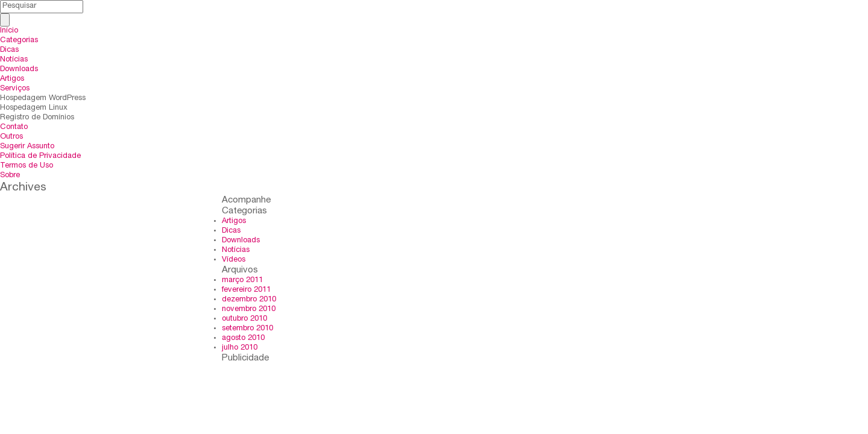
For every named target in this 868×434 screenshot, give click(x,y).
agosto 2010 (243, 338)
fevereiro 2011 (246, 290)
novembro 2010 (249, 310)
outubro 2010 (244, 319)
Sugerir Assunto (27, 147)
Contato (14, 127)
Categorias (19, 41)
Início (9, 31)
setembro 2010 (247, 329)
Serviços (15, 89)
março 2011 (242, 281)
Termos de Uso (27, 166)
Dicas (9, 50)
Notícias (14, 60)
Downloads (19, 70)
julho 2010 (240, 348)
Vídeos (234, 260)
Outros (11, 137)
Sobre (10, 176)
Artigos (12, 79)
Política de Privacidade (40, 156)
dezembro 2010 (249, 300)
